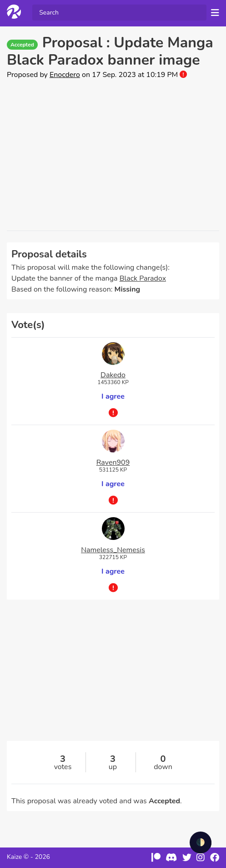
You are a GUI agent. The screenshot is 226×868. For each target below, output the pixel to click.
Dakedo (113, 375)
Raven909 (113, 462)
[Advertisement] (113, 155)
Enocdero (65, 75)
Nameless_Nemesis (113, 550)
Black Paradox (143, 278)
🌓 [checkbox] (201, 842)
